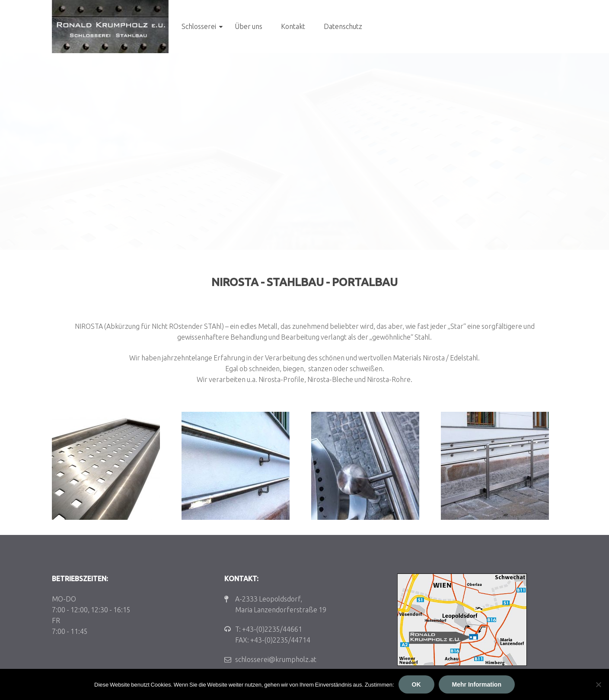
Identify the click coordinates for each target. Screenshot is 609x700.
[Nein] (598, 684)
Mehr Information (477, 684)
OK (416, 684)
